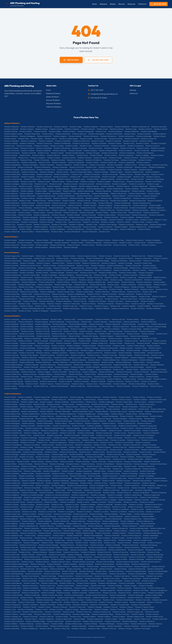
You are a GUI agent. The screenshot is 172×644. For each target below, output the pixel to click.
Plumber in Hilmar (86, 483)
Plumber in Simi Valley (141, 590)
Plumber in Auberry (57, 407)
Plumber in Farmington (51, 339)
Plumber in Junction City (94, 353)
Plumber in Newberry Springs (64, 533)
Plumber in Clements (98, 438)
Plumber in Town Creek (91, 222)
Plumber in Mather (148, 516)
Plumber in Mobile (69, 191)
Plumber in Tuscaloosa (42, 225)
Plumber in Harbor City (136, 478)
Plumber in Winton (42, 626)
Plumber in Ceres (120, 433)
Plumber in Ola (151, 367)
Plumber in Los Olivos (136, 512)
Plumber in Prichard (75, 205)
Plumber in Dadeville (44, 151)
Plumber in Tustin (148, 609)
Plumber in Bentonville (43, 324)
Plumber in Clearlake (61, 438)
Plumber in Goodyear (146, 273)
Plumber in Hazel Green (30, 172)
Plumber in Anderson (12, 402)
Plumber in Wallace (104, 617)
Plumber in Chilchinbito (119, 261)
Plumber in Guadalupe (49, 275)
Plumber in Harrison (58, 346)
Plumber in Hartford (99, 170)
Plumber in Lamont (83, 502)
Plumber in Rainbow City (122, 205)
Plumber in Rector (60, 374)
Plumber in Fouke (10, 341)
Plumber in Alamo (125, 397)
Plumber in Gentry (56, 341)
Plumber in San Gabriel (122, 576)
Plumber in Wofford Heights (60, 626)
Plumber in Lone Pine (103, 509)
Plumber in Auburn (69, 131)
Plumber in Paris (119, 370)
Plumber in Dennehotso (115, 266)
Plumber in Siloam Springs (13, 379)
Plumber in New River (128, 285)
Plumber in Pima (89, 289)
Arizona (122, 4)
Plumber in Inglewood (63, 488)
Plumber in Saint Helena (52, 574)
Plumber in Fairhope (85, 158)
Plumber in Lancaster (99, 502)
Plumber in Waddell (129, 306)
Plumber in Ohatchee (60, 198)
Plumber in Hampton (11, 346)
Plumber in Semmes (71, 213)
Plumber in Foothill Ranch (105, 464)
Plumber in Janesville (74, 490)
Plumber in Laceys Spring (155, 179)
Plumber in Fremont (27, 469)
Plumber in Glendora (131, 471)
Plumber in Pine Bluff (60, 372)
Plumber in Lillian (27, 184)
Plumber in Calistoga (12, 426)
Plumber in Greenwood (81, 343)
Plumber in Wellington (58, 229)
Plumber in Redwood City (140, 564)
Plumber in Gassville (41, 341)
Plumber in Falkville (100, 158)
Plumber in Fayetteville (68, 339)
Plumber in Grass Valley (148, 474)
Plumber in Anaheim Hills (158, 400)
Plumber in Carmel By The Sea (146, 428)
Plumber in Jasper (49, 179)
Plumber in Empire (96, 155)
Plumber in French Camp (44, 469)
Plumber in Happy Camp (118, 478)
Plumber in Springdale (67, 379)
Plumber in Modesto (148, 524)
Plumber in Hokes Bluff (12, 174)
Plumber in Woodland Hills (150, 626)
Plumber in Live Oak (119, 507)
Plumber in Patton (62, 550)
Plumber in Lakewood (35, 502)
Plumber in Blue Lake (63, 416)
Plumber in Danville (75, 151)
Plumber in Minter (55, 191)
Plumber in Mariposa (100, 516)
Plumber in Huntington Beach (77, 485)
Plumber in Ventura (152, 614)
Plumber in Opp (106, 198)
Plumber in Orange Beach (122, 198)
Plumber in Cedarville (78, 329)
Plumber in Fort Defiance (45, 270)
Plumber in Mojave (11, 526)
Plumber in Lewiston (42, 507)
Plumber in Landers (115, 502)
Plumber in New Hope (85, 196)
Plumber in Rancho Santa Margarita (16, 564)
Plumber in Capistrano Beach (54, 428)
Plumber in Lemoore (11, 507)
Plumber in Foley (26, 160)
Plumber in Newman (135, 533)
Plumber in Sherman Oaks (32, 590)
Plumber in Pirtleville (131, 289)
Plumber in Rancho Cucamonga (83, 562)
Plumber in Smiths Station (107, 215)
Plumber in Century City (104, 433)
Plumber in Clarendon (151, 329)
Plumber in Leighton (104, 182)
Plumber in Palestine (71, 370)
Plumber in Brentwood (12, 421)
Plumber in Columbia (118, 146)
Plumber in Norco (59, 536)
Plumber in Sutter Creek (26, 602)
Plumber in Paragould (104, 370)
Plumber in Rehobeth (56, 208)
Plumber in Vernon (56, 227)
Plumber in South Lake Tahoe (52, 595)
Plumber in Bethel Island (31, 414)
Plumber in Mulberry (157, 365)
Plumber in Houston (110, 243)
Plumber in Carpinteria (68, 431)
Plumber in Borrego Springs (59, 419)
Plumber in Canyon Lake (34, 428)
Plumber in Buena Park (131, 421)
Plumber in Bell (144, 409)
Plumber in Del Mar (52, 450)
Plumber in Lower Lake (12, 514)
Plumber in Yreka (94, 629)
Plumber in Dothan (57, 153)
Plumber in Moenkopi (45, 285)
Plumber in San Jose (30, 578)
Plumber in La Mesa (51, 502)
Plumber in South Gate (32, 595)
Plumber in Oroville (124, 543)
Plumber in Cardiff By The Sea (92, 428)
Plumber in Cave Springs (60, 329)
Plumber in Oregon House (64, 543)
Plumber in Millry (41, 191)
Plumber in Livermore (135, 507)
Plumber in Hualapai (61, 277)
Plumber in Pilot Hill (104, 552)
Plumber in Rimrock (118, 292)
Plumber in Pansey (39, 201)
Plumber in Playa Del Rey (155, 555)
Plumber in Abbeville (12, 127)
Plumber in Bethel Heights (78, 324)
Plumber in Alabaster (91, 127)
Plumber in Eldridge (78, 457)
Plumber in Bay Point (97, 409)
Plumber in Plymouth (85, 557)
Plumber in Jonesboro (60, 353)
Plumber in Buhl (24, 139)
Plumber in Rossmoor (116, 571)
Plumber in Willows (91, 624)
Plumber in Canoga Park (148, 426)
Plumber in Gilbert (42, 273)
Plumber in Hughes (87, 350)
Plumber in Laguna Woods (33, 497)
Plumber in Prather (121, 559)
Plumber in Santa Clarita (49, 583)
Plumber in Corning (86, 331)
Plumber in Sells (145, 297)
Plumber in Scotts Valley (13, 588)
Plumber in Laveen (102, 280)
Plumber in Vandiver (25, 227)
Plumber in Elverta (43, 459)
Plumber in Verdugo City (13, 617)
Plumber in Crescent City (132, 445)
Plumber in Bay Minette (149, 131)
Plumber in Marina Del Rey (82, 516)
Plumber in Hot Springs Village (54, 350)
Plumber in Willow (56, 247)
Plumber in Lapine (58, 182)
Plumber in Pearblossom (98, 550)
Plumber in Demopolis (12, 153)
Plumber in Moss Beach (13, 531)
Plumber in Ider (75, 177)
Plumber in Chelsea (11, 143)
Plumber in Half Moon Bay (83, 478)
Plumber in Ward (153, 384)
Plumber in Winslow (138, 308)
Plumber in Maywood (27, 519)
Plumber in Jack (139, 177)
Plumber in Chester (11, 435)
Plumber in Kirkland (27, 280)
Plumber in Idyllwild (148, 485)
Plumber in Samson (75, 210)
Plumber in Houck (27, 277)
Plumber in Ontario (110, 540)
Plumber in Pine (102, 289)
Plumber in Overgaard (43, 287)
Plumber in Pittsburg (75, 555)
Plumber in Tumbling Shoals (14, 384)
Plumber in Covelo (100, 445)
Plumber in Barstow (81, 409)
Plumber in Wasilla (41, 247)
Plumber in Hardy (26, 346)
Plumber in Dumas (148, 334)
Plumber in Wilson (108, 386)
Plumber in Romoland (35, 571)
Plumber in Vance (10, 227)
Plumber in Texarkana (81, 381)
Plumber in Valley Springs (62, 614)
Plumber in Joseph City (128, 277)
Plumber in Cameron (126, 258)
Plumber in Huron (116, 485)
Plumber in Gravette (11, 343)
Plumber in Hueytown (12, 177)
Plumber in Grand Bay (160, 165)
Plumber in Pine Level (60, 203)
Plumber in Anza (91, 402)
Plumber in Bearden (100, 322)
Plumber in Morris (153, 191)
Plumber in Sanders (28, 297)
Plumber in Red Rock (102, 292)
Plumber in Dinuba (51, 452)
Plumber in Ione (111, 488)
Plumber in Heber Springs (136, 346)
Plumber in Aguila (28, 256)
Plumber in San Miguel (64, 581)
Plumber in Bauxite (73, 322)
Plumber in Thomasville (29, 222)
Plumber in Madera (96, 514)
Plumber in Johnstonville (92, 490)
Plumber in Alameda (110, 397)
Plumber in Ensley (111, 155)
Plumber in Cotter (100, 331)
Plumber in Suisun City (12, 600)
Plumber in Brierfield (44, 136)
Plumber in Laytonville (105, 505)
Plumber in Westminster (55, 621)
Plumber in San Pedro (98, 581)
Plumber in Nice (30, 536)
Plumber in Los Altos (29, 512)
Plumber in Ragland (105, 205)
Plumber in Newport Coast (13, 536)
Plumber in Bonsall (11, 419)
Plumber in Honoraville (110, 174)
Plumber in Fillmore (41, 464)
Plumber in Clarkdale (27, 263)
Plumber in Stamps (83, 379)
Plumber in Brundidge (144, 136)
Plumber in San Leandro (93, 578)
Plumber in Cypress (104, 447)
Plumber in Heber (115, 275)
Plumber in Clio (10, 146)
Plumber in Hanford (101, 478)
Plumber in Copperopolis (58, 443)
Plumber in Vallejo (26, 614)
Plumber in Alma (27, 319)
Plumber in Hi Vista (101, 483)
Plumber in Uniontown (126, 225)
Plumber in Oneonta (77, 198)
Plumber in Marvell (11, 362)
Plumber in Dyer (162, 334)
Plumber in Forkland (58, 160)
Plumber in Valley (142, 225)
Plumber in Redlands (86, 564)
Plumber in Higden (43, 348)
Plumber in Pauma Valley (79, 550)
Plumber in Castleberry (29, 141)
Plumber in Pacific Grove (28, 545)
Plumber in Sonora (125, 593)
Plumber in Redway (123, 564)
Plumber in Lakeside (86, 280)
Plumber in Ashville (11, 131)
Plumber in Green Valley (31, 275)
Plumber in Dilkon (10, 268)
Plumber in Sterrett (61, 217)
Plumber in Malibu (126, 514)
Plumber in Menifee (45, 521)
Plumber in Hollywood (62, 174)
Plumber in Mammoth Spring (29, 360)
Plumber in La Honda (115, 497)
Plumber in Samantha (59, 210)
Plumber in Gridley (94, 476)
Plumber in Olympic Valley (93, 540)
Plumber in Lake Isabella (86, 500)
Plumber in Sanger (138, 576)
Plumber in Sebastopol (64, 588)
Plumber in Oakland (103, 538)
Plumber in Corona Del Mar (124, 443)
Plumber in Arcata (25, 404)
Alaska (113, 4)
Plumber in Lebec (121, 505)
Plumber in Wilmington (107, 624)
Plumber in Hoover (126, 174)
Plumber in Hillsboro (152, 172)
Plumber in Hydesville (132, 485)
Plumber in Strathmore (101, 598)
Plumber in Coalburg (41, 146)
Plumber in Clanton (115, 143)
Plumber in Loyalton (29, 514)
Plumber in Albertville (122, 127)
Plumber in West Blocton (76, 229)
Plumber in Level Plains (153, 182)
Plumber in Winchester (139, 624)
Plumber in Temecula (154, 602)
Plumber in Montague (63, 526)
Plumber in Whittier (11, 624)
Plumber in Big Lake (57, 240)
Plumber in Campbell (94, 426)
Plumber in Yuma (56, 311)
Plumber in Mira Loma (74, 524)
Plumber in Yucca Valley (142, 629)
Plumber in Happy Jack (84, 275)
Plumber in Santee (82, 586)
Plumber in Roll (27, 294)
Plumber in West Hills (160, 619)
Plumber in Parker (93, 287)
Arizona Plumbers (53, 100)
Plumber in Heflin (62, 172)
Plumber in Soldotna (149, 245)
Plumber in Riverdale (74, 569)
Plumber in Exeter (38, 462)
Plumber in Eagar (92, 268)
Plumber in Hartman (89, 346)
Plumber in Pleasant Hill (50, 557)
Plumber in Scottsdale (98, 297)
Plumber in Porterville (155, 557)
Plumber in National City (151, 531)
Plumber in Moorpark (68, 528)
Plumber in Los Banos (84, 512)
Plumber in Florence (11, 160)
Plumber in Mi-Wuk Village (130, 524)
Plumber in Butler (37, 139)
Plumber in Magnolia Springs (89, 186)
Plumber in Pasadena (12, 550)
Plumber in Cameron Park (61, 426)
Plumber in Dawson (126, 151)
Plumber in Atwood (42, 407)
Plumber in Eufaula (157, 155)
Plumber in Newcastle (103, 533)
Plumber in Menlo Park (61, 521)
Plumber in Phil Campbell (119, 201)
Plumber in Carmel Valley (13, 431)
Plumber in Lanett (44, 182)
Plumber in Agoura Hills (42, 397)
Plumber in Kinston (137, 179)
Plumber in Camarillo (28, 426)
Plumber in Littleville (103, 184)
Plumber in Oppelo (11, 370)
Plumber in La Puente (147, 502)
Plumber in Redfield (75, 374)
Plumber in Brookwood (108, 136)
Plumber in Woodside (12, 629)
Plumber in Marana (63, 282)
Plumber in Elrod (82, 155)
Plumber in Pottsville (141, 372)
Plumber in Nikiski (42, 245)
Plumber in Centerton (95, 329)
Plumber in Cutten (89, 447)
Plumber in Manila (47, 360)
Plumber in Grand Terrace (111, 474)
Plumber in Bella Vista (149, 322)
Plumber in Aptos (140, 402)
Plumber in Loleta (40, 509)
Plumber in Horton (157, 174)
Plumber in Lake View (28, 182)
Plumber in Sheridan (120, 377)
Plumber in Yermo (46, 629)
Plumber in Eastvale (133, 454)
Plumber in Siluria (10, 215)
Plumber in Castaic (115, 431)
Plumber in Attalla (55, 131)
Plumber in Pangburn (87, 370)
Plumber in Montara (80, 526)
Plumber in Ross (101, 571)
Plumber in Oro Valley (26, 287)
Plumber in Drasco (133, 334)
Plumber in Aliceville (11, 129)
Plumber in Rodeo (120, 569)
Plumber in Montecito (130, 526)
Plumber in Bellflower (12, 412)
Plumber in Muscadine (28, 196)
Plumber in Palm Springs (149, 545)
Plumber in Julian (127, 490)
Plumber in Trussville (24, 225)
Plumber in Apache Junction (87, 256)
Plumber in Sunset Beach (125, 600)
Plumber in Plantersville (122, 203)
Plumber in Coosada (11, 148)
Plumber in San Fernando (84, 576)
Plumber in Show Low (27, 299)
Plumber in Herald (108, 481)
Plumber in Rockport (105, 374)
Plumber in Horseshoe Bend (14, 350)
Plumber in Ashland (161, 129)
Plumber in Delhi (38, 450)
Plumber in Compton (11, 443)
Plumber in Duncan (77, 268)
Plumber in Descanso (132, 450)
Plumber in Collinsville (101, 146)
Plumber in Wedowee (41, 229)
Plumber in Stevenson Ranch (45, 598)
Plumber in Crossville (12, 151)
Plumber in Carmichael (31, 431)
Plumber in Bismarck (96, 324)
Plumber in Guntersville (125, 167)
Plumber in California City (127, 423)
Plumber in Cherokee (27, 143)
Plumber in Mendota (29, 521)
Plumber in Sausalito (146, 586)
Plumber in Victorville (30, 617)
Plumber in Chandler (80, 261)
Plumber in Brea (150, 419)
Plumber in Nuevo (41, 538)
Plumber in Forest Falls (124, 464)
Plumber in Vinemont (105, 227)
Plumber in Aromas (83, 404)
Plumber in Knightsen (12, 495)
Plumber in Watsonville (64, 619)
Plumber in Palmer (74, 245)
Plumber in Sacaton (59, 294)
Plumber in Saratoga (115, 586)
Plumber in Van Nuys (122, 614)
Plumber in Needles (11, 533)
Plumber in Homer (77, 243)
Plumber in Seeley (80, 588)
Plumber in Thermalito (80, 605)
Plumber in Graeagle (74, 474)
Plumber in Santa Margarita (108, 583)
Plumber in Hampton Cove (46, 170)
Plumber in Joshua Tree (111, 490)
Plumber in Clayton (143, 143)
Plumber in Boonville (26, 419)
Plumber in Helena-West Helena (81, 172)
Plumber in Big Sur (118, 414)
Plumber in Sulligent (127, 217)
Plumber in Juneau (126, 243)
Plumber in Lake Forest (31, 500)
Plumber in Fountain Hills (122, 270)
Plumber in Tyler (92, 225)
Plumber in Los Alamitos (154, 509)
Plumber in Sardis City (107, 210)
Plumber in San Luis (44, 297)
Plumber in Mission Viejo (110, 524)
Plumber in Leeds (72, 182)
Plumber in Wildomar (27, 624)
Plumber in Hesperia (160, 481)
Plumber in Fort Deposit (75, 160)
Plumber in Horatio (155, 348)
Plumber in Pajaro (82, 545)
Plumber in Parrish (54, 201)
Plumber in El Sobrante (12, 459)
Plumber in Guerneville (27, 478)
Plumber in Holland (126, 348)
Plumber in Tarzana (121, 602)
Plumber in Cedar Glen (68, 433)
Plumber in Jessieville (27, 353)
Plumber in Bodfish (127, 416)
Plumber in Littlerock (103, 507)
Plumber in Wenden (159, 306)
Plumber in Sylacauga (47, 220)
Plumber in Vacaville (152, 612)
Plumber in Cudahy (27, 447)
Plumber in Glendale (57, 273)
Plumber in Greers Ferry (99, 343)
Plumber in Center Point (81, 141)
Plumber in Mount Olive (119, 193)
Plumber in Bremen (160, 134)
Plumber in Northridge (151, 536)
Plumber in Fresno (61, 469)
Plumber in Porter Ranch (137, 557)
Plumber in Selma (39, 213)
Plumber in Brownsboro (126, 136)
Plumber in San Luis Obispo (131, 578)
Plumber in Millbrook (11, 191)
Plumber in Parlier (148, 547)
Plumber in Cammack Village (156, 327)
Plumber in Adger (76, 127)
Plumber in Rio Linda (11, 569)
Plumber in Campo (110, 426)
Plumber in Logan (153, 184)
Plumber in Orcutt (47, 543)
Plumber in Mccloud (79, 519)
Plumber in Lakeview (48, 355)
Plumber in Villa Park (47, 617)
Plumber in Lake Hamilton (29, 355)
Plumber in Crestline (149, 445)
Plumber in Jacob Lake (95, 277)
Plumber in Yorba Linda (62, 629)
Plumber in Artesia (118, 404)
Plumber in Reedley (32, 567)
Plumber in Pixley (90, 555)
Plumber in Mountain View (123, 365)
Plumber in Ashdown (103, 319)
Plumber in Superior (132, 301)
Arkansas (131, 4)
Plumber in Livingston (120, 184)
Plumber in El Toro (28, 459)
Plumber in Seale (10, 213)
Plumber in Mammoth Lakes (144, 514)
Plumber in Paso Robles (29, 550)
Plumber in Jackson (153, 177)
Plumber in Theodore (12, 222)
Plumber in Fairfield (69, 158)
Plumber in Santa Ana (149, 581)
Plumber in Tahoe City (71, 602)
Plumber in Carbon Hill (149, 139)
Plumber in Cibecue (11, 263)
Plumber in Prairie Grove (13, 374)
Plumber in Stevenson (77, 217)
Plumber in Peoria (45, 289)
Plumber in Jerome (111, 277)
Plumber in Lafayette (12, 182)
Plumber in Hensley (11, 348)
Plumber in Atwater (27, 407)
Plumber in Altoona (56, 129)
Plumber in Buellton (115, 421)
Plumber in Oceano (28, 540)
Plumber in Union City (84, 612)
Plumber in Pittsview (105, 203)
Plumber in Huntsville (44, 177)
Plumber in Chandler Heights (99, 261)
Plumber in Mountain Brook (62, 193)
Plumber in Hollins (29, 174)
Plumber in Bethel (42, 240)
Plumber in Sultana (28, 600)
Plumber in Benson (11, 258)
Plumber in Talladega (100, 220)
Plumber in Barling (41, 322)
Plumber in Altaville (75, 400)
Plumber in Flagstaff (11, 270)
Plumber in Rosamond (52, 571)
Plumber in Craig (118, 240)
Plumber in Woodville (90, 232)
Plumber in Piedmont (155, 201)
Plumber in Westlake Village (35, 621)
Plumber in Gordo (131, 165)
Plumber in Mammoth (29, 282)
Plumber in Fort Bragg (29, 466)
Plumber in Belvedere (63, 412)
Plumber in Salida (68, 574)
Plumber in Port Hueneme (13, 559)
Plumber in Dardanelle (147, 331)
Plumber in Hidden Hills (12, 483)
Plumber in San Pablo (81, 581)
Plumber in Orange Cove (13, 543)
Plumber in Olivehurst (74, 540)
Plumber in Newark (46, 367)
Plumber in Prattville (43, 205)
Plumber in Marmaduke (129, 360)
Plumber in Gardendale (126, 162)
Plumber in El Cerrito (43, 457)
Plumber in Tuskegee (77, 225)
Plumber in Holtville (149, 483)
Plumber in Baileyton (116, 131)
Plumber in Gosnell (131, 341)
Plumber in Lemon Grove (153, 505)
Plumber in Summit (31, 381)
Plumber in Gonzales (43, 474)
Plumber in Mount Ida (141, 365)
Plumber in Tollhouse (60, 607)
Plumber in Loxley (11, 186)
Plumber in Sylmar (43, 602)
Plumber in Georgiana (30, 165)
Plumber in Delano (24, 450)
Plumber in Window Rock (120, 308)
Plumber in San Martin (29, 581)
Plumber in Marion (27, 189)
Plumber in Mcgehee (92, 362)
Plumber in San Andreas (99, 574)
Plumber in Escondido (136, 459)
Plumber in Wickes (94, 386)
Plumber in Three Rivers (13, 607)
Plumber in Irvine (124, 488)
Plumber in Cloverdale (24, 146)
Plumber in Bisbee (26, 258)
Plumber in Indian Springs (91, 177)
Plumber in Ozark (25, 201)
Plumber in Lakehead (49, 500)
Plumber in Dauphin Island (108, 151)
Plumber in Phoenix (75, 289)
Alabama (103, 4)
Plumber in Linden (56, 184)
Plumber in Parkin (132, 370)
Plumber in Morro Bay (158, 528)
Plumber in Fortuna (78, 466)
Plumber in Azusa (146, 407)
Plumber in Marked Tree (111, 360)
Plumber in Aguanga (77, 397)
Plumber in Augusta (148, 319)
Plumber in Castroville (150, 431)
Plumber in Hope (141, 348)
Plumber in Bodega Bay (110, 416)
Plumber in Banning (66, 409)
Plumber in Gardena (149, 469)
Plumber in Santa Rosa (30, 586)
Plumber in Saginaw (29, 210)
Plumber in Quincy (27, 562)
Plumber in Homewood (92, 174)
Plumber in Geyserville (84, 471)
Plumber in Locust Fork (137, 184)
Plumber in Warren (11, 386)
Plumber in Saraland (91, 210)
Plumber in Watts (79, 619)
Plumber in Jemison (64, 179)
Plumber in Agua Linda (12, 256)
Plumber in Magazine (138, 358)
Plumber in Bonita (156, 416)
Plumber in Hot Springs (34, 350)
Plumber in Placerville (121, 555)
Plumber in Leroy (119, 182)
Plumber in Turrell (32, 384)
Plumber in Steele (46, 217)
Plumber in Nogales (145, 285)
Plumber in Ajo (41, 256)
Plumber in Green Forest (46, 343)
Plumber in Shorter (135, 213)
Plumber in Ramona (42, 562)
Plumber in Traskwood (116, 381)
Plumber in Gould (146, 341)
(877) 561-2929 (159, 4)
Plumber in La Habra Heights (96, 497)
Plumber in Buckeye (78, 258)
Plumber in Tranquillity (26, 609)
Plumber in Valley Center (43, 614)
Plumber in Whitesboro (128, 229)
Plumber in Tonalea (122, 304)
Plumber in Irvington (124, 177)
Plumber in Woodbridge (97, 626)
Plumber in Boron (41, 419)
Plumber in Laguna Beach (133, 495)
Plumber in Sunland (77, 600)
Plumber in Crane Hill (128, 148)
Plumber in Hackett (143, 343)
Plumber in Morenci (81, 285)
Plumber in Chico (26, 435)
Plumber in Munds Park (98, 285)
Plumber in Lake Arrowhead (149, 497)
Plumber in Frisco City (12, 162)
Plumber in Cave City (42, 329)
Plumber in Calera (86, 139)
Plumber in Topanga (95, 607)
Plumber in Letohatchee (135, 182)
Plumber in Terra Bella (48, 605)
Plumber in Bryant (160, 136)
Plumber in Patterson (47, 550)
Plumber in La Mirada (67, 502)
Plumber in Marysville (132, 516)
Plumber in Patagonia (122, 287)
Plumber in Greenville (60, 167)
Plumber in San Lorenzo (112, 578)
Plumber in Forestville (12, 466)
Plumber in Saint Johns (144, 294)
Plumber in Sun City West (97, 301)
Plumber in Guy (130, 343)
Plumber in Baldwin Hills (30, 409)
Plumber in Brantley (144, 134)
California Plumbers (54, 107)
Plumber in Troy (10, 225)
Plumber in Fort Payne (111, 160)
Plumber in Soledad (48, 593)
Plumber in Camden (116, 139)
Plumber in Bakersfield (12, 409)
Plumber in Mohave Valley (63, 285)
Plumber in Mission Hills (92, 524)
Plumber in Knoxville (155, 353)
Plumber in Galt (118, 469)
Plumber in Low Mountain (153, 280)
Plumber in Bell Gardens (30, 412)
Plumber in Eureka (23, 462)
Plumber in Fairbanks (25, 243)
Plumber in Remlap (72, 208)
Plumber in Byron (61, 423)
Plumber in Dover (119, 334)
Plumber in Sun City (80, 301)
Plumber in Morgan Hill (120, 528)
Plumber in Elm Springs (90, 336)
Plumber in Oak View (150, 538)
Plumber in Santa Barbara (13, 583)
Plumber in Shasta (140, 588)
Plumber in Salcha (88, 245)
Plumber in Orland (96, 543)
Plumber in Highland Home (134, 172)
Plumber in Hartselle (115, 170)
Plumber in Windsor (155, 624)
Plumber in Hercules (124, 481)
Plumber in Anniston (88, 129)
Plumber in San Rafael (115, 581)
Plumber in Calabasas (92, 423)
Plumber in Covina (115, 445)
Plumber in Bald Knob (26, 322)
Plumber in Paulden (138, 287)
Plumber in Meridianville (115, 189)
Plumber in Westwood (112, 621)
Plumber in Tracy (10, 609)
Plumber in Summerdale (13, 220)
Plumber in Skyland (58, 215)
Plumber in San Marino (12, 581)
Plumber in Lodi (27, 509)
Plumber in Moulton (26, 193)
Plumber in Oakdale (56, 538)
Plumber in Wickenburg (71, 308)
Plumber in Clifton (59, 263)
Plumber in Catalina (30, 261)
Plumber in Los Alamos (12, 512)
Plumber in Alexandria (159, 127)
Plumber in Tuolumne (118, 609)
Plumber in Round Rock (42, 294)
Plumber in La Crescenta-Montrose (57, 495)
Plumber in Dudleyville (61, 268)
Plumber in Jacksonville (32, 179)
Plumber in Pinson (76, 203)
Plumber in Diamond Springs (33, 452)
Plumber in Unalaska (11, 247)
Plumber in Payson (153, 287)
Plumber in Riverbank (57, 569)
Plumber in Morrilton (65, 365)
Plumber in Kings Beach (141, 493)
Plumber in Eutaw (10, 158)
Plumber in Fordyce (99, 339)
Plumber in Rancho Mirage (105, 562)
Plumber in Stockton (111, 217)
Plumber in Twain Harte (12, 612)
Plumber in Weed (111, 619)
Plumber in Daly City (120, 447)
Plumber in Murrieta (105, 531)
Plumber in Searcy (86, 377)
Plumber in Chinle (135, 261)
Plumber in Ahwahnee (93, 397)
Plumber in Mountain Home (102, 365)
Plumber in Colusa (133, 440)
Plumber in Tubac (55, 306)
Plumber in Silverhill (25, 215)
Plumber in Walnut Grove (138, 227)
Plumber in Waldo (105, 384)
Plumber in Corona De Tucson (31, 266)
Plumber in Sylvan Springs (81, 220)
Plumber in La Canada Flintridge (32, 495)
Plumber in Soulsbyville (156, 593)
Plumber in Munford (11, 196)
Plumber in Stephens (114, 379)
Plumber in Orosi (110, 543)
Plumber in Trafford (124, 222)
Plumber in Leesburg (88, 182)
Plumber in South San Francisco (97, 595)
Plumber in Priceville (59, 205)
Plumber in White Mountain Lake (33, 308)
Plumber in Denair (116, 450)
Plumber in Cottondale (44, 148)
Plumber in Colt (57, 331)
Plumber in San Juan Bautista (49, 578)
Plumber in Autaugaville (86, 131)
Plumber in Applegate (106, 402)
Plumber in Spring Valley (13, 301)
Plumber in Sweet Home (48, 381)
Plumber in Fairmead (83, 462)
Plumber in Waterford (46, 619)
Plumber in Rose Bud (12, 377)
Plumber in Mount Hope (81, 193)
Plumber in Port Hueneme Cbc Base (37, 559)
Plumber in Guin (91, 167)
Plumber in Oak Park (134, 538)
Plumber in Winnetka (11, 626)
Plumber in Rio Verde (150, 292)
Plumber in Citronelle (99, 143)
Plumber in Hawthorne (12, 481)
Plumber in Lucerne (45, 514)
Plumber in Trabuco (126, 607)
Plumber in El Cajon (11, 457)
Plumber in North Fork (74, 536)
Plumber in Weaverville (95, 619)
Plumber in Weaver (11, 229)
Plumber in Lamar (63, 355)
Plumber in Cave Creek (46, 261)
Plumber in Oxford (11, 201)
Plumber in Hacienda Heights (62, 478)
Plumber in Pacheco (155, 543)
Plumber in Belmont (47, 412)
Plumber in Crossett (115, 331)
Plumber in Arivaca (105, 256)
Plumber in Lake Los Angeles (106, 500)
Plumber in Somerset (79, 593)
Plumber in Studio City (135, 598)
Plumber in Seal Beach (31, 588)
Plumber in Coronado (143, 443)
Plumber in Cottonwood (62, 148)
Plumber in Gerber (68, 471)
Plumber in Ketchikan (155, 243)
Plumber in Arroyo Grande (100, 404)
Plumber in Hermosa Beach (142, 481)
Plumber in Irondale (109, 177)
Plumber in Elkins (74, 336)
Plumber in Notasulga (12, 198)
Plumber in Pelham (69, 201)
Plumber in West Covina (142, 619)
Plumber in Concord (152, 146)
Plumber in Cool (42, 443)
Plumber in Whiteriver (54, 308)
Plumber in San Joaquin (12, 578)
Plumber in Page (58, 287)
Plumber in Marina (64, 516)
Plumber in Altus (56, 319)
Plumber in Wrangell (71, 247)
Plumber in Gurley (141, 167)
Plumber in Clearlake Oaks (79, 438)
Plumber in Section (25, 213)
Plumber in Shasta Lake (156, 588)
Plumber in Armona (54, 404)
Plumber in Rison (90, 374)
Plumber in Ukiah (69, 612)
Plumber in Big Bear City (68, 414)
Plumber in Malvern (123, 186)
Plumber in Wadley (121, 227)
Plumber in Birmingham (97, 134)
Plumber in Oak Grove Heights (133, 367)
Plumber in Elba (25, 155)
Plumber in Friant (75, 469)
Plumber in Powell (28, 205)
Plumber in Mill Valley (27, 524)
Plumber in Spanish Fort (13, 217)
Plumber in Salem (44, 210)
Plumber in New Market (102, 196)
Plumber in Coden (72, 146)
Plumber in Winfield (43, 232)
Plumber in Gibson (71, 341)
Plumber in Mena (139, 362)
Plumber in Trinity (152, 222)
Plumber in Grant (10, 167)
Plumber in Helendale (78, 481)
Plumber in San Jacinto (154, 576)
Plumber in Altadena (42, 400)
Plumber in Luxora (89, 358)
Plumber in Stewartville (94, 217)
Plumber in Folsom (73, 464)
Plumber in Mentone (78, 521)
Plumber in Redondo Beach (105, 564)
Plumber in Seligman (130, 297)
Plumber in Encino (105, 459)
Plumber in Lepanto (126, 355)
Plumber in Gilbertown (64, 165)
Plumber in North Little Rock (111, 367)
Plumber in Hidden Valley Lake (33, 483)
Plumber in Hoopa (28, 485)
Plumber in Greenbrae (26, 476)
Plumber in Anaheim (140, 400)
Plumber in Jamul (59, 490)
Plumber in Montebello (112, 526)
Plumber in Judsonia (77, 353)
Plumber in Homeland (12, 485)
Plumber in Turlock (133, 609)
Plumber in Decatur (158, 151)
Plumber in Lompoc (87, 509)
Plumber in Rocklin (106, 569)
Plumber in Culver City (43, 447)
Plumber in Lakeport (126, 500)
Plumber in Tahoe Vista (89, 602)
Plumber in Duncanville (110, 153)
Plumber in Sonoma (110, 593)
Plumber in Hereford (130, 275)
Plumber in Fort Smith (149, 339)
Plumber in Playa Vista (12, 557)
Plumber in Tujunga (72, 609)
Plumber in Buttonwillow (45, 423)
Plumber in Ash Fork (139, 256)
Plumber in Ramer (10, 208)
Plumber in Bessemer (63, 134)
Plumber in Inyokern (96, 488)
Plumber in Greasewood (13, 275)
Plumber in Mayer (113, 282)
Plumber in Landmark (78, 355)
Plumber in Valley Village (81, 614)
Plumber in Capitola (73, 428)
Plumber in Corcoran (76, 443)
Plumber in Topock (26, 306)
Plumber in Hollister (116, 483)
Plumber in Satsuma (124, 210)
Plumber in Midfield (132, 189)
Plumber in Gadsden (59, 162)
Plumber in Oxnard (139, 543)
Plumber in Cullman (28, 151)
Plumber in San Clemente (30, 576)
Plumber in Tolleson (89, 304)
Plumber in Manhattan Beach (14, 516)
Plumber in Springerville (148, 299)
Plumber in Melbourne (123, 362)
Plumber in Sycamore (30, 220)
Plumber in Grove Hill (77, 167)
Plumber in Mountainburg (82, 365)
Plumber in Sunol (109, 600)
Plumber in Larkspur (27, 505)
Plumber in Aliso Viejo (12, 400)
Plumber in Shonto (11, 299)
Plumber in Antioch (77, 402)
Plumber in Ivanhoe (11, 490)
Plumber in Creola (143, 148)
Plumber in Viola (92, 384)
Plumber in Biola (131, 414)
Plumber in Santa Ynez (47, 586)
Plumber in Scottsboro (158, 210)
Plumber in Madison (54, 186)
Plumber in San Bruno (156, 574)
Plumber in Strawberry (64, 301)
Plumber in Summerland (45, 600)
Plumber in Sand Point (104, 245)
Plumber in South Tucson (129, 299)
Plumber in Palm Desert (130, 545)
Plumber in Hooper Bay (94, 243)
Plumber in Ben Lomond (118, 412)
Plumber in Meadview (144, 282)
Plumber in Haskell (104, 346)
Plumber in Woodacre (79, 626)
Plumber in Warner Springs (13, 619)
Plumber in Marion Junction (44, 189)
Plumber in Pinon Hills (12, 555)
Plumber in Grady (145, 165)
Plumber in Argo (131, 129)
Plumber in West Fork (41, 386)
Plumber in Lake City (11, 355)
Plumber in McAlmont (60, 362)
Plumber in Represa (48, 567)
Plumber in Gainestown (76, 162)
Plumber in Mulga (154, 193)
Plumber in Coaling (57, 146)
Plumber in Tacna (10, 304)
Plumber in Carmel (127, 428)
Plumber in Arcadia (11, 404)
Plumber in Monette (32, 365)
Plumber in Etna (10, 462)
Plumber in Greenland (64, 343)
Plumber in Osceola (26, 370)
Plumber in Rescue (63, 567)
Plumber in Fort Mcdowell (84, 270)
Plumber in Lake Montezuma (67, 280)
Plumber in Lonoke (60, 358)
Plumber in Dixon (85, 452)
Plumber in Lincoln (41, 184)
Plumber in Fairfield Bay (33, 339)
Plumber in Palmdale (113, 545)
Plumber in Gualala (11, 478)
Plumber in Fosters (145, 160)
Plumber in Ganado (11, 273)
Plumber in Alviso (104, 400)
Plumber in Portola (58, 559)
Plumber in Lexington (12, 184)
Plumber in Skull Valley (61, 299)
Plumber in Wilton (28, 232)
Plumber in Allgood (27, 129)
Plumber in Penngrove (136, 550)
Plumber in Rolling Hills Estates (15, 571)
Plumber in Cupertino (60, 447)
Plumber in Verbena (41, 227)
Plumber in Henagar (101, 172)
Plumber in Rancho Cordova (61, 562)
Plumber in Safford (94, 294)
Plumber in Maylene (62, 189)
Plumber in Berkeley (136, 412)
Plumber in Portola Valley (74, 559)
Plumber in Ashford (145, 129)
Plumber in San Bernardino (137, 574)
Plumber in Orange (125, 540)
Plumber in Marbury (156, 186)
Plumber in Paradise (115, 547)
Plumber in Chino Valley (151, 261)
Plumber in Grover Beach (128, 476)
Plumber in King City (124, 493)
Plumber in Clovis (130, 438)
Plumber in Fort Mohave (103, 270)
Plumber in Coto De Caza (64, 445)
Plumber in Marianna (79, 360)
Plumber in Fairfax (52, 462)
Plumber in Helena (153, 346)
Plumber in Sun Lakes (116, 301)
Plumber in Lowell (75, 358)
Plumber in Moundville (43, 193)
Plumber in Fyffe (44, 162)
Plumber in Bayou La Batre (13, 134)
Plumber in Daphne (90, 151)
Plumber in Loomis (137, 509)
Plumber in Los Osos (153, 512)
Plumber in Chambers (64, 261)
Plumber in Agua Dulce (60, 397)
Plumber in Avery (114, 407)
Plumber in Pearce (31, 289)
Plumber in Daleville (60, 151)
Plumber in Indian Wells (32, 488)
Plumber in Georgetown (13, 165)
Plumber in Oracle (11, 287)
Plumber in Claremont (12, 438)
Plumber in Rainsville (140, 205)
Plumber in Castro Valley (132, 431)
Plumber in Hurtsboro (61, 177)
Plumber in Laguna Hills (152, 495)
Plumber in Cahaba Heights (69, 139)
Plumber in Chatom (146, 141)
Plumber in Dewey (149, 266)
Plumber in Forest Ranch (158, 464)
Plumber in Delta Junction (135, 240)
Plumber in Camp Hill (132, 139)
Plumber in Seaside (47, 588)
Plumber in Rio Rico (134, 292)
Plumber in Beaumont (129, 409)
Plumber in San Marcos (151, 578)
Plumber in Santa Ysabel (66, 586)
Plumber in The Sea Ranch (99, 605)
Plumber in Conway (71, 331)
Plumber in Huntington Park (99, 485)
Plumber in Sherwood (137, 377)
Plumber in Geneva (143, 162)
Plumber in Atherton (11, 407)
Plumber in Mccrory (76, 362)
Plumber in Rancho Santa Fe (151, 562)
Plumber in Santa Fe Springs (87, 583)
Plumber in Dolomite (29, 153)
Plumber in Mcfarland (96, 519)
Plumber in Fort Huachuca (64, 270)
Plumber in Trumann (132, 381)
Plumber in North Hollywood (131, 536)
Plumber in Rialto (93, 567)
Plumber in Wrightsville (140, 386)
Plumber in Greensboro (42, 167)
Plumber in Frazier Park (146, 466)
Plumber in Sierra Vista (44, 299)
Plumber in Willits (57, 624)
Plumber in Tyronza (47, 384)
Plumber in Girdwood (62, 243)
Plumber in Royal (27, 377)
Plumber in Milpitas (58, 524)
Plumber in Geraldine (47, 165)
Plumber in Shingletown (72, 590)
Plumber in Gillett (85, 341)
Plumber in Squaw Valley (154, 595)
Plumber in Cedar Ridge (86, 433)
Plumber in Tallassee (116, 220)
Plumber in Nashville (31, 367)
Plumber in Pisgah (90, 203)
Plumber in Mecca (150, 519)
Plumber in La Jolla (131, 497)
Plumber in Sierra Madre (90, 590)
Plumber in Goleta (27, 474)
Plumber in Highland (76, 348)
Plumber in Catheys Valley (33, 433)
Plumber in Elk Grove (111, 457)
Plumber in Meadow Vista (133, 519)
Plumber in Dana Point (136, 447)
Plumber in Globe (72, 273)
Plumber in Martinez (116, 516)
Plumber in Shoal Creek (119, 213)
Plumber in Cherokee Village (131, 329)
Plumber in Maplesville (140, 186)
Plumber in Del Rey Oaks (85, 450)
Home (94, 4)
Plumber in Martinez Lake (97, 282)
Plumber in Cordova (27, 148)
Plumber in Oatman (160, 285)
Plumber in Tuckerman (149, 381)
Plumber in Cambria (44, 426)
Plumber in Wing (57, 232)
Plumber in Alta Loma (59, 400)
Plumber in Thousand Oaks (120, 605)
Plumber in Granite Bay (130, 474)
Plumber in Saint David (126, 294)
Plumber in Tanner (132, 220)
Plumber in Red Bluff (54, 564)
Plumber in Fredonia (139, 270)
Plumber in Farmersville (152, 462)
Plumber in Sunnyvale (93, 600)
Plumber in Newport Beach (153, 533)
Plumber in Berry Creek (12, 414)
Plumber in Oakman (28, 198)
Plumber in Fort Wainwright (43, 243)
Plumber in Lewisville (142, 355)
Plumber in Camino (79, 426)
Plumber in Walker (89, 617)
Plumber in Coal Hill (43, 331)
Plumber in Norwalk (11, 538)
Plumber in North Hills (112, 536)
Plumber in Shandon (125, 588)
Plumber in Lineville (71, 184)
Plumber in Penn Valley (153, 550)
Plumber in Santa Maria (127, 583)
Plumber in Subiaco (160, 379)
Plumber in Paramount (132, 547)
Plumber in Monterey (146, 526)
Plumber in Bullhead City (95, 258)
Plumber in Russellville (12, 210)
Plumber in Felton (10, 464)
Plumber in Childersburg (62, 143)
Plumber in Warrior (155, 227)
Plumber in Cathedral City (13, 433)
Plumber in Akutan (11, 240)
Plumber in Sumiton (143, 217)
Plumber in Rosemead (70, 571)
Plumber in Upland (119, 612)
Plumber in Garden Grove (13, 471)
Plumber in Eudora (122, 336)
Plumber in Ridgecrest (142, 567)
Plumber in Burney (28, 423)
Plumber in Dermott (43, 334)
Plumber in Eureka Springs (139, 336)
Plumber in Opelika (92, 198)
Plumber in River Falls (88, 208)
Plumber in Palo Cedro (28, 547)
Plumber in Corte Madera (13, 445)
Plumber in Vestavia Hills (73, 227)
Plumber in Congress (109, 263)
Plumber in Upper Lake (135, 612)
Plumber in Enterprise (126, 155)
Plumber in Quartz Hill (12, 562)
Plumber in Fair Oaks (99, 462)
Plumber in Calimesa (144, 423)
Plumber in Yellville (11, 389)
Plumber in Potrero (92, 559)
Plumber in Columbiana (136, 146)
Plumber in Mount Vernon (137, 193)
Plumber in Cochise (73, 263)
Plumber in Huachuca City (44, 277)
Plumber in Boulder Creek (79, 419)
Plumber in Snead (124, 215)
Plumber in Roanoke (121, 208)
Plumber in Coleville (59, 440)
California (142, 4)
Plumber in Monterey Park (13, 528)
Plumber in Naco (113, 285)
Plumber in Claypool (43, 263)
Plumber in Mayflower (43, 362)
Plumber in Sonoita (111, 299)
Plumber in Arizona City (122, 256)
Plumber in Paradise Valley (75, 287)
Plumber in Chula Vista (104, 435)
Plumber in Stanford (11, 598)
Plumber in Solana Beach (31, 593)
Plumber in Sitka (134, 245)
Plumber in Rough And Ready (136, 571)
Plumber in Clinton (28, 331)
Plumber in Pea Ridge (12, 372)
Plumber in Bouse (63, 258)
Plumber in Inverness (80, 488)
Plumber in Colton (102, 440)
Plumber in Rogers (137, 374)
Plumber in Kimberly (108, 179)
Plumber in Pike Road (12, 203)
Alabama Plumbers (53, 93)
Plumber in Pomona (120, 557)
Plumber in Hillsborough (70, 483)
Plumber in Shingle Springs (52, 590)
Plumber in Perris (25, 552)
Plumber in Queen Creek (66, 292)
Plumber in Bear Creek (32, 134)
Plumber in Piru (42, 555)
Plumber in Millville (43, 524)
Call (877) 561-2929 (98, 60)
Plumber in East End (43, 336)
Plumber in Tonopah (138, 304)
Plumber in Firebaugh (57, 464)
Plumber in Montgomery (122, 191)
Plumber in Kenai (140, 243)
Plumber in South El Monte (13, 595)
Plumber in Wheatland (130, 621)
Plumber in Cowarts (96, 148)
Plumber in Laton (57, 505)
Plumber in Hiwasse (91, 348)
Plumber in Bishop (145, 414)
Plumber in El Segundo (144, 457)
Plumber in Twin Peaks (53, 612)
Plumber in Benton (27, 324)
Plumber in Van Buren (63, 384)
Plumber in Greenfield (43, 476)
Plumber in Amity (70, 319)
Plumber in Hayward (44, 481)
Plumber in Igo (162, 485)
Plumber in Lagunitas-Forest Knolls (56, 497)
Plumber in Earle (10, 336)
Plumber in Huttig (118, 350)
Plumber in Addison (61, 127)
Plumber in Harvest (130, 170)
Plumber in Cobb (44, 440)
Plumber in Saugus (130, 586)
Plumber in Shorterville (151, 213)
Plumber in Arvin (131, 404)
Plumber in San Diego (49, 576)
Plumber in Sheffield (87, 213)
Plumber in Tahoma (106, 602)
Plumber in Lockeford (12, 509)
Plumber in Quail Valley (154, 559)
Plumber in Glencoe (80, 165)
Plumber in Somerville (139, 215)
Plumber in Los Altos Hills (47, 512)
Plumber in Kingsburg (159, 493)
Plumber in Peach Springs (13, 289)
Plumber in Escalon (119, 459)
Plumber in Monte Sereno (50, 528)
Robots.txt (134, 93)
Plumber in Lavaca (94, 355)
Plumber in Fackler (54, 158)
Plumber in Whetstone (12, 308)
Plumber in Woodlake (114, 626)
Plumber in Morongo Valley (139, 528)
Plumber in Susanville (160, 600)
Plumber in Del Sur (102, 450)
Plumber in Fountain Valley (113, 466)
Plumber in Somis (95, 593)
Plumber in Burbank (148, 421)
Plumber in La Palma (130, 502)
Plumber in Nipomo (44, 536)
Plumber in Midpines (128, 521)
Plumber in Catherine (46, 141)
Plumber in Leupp (116, 280)
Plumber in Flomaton (147, 158)
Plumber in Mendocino (12, 521)
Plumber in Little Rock (29, 358)
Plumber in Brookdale (45, 421)
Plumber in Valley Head (158, 225)
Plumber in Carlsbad (112, 428)
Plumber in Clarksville (12, 331)
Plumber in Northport (150, 196)
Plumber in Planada (137, 555)
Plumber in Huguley (28, 177)
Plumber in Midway (153, 362)
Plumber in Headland (47, 172)
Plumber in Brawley (136, 419)
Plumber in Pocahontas (124, 372)
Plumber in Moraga (84, 528)
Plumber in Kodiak (28, 245)
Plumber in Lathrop (43, 505)
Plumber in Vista (75, 617)
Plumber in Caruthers (100, 431)
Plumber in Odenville (44, 198)
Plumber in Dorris (99, 452)
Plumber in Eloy (135, 268)
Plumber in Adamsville (44, 127)
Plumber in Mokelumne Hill (29, 526)
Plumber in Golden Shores (108, 273)
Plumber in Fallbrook (115, 462)
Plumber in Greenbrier (28, 343)
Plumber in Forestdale (42, 160)
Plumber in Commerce (149, 440)
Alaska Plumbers (53, 97)
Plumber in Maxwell (11, 519)
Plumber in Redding (70, 564)
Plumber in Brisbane (29, 421)
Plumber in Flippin (85, 339)
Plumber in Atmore (40, 131)
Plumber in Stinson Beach (66, 598)
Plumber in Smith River (12, 593)
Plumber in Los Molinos (119, 512)
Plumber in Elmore (68, 155)
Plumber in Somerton (96, 299)
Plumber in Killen (93, 179)
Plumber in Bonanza (129, 324)
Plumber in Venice (138, 614)
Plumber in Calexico (109, 423)
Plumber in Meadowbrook (95, 189)
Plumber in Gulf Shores (107, 167)
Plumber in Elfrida (106, 268)
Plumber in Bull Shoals (89, 327)
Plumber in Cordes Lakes (143, 263)
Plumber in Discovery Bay (68, 452)
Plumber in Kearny (160, 277)
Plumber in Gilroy (100, 471)
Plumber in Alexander (12, 319)
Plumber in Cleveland (159, 143)
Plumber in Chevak (73, 240)
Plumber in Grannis (160, 341)
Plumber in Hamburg (159, 343)
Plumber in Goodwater (115, 165)
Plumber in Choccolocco (81, 143)
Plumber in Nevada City (28, 533)
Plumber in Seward (120, 245)
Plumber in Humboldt (78, 277)
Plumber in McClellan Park (61, 519)
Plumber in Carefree (160, 258)
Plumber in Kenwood (63, 493)
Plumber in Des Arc (58, 334)
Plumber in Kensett (125, 353)
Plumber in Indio (48, 488)
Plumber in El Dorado (59, 336)
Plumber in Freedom (11, 469)
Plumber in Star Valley (47, 301)
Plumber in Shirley (152, 377)
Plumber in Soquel (139, 593)
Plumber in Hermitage (27, 348)
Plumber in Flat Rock (131, 158)
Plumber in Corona (107, 443)
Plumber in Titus (61, 222)
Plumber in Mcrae (108, 362)
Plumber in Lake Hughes (67, 500)
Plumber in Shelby (102, 213)
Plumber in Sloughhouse (159, 590)
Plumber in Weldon (126, 619)
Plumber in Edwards (149, 454)
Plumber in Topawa (11, 306)
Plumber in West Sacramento (93, 621)
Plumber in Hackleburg (157, 167)
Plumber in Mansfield (63, 360)
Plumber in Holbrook (11, 277)
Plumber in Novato (26, 538)
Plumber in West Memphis (59, 386)
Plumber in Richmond (125, 567)
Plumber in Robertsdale (138, 208)
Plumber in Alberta (106, 127)
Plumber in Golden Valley (128, 273)
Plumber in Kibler (140, 353)
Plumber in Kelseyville (12, 493)
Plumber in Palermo (97, 545)
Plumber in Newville (134, 196)
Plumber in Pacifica (11, 545)
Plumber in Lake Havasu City (45, 280)
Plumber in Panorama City (97, 547)
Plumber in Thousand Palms (141, 605)
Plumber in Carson (84, 431)
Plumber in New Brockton (66, 196)
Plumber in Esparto (152, 459)
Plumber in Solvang (63, 593)
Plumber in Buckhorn (99, 421)
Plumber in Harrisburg (42, 346)
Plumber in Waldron (120, 384)
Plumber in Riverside (105, 208)
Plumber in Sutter (10, 602)
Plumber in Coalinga (11, 440)
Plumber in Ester (10, 243)
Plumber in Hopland (43, 485)
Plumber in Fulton (105, 469)
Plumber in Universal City (102, 612)
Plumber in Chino (39, 435)
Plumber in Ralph (155, 205)
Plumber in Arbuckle (155, 402)
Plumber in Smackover (32, 379)
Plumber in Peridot (59, 289)
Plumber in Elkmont (53, 155)
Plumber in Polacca (147, 289)
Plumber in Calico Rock (121, 327)
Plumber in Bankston (132, 131)
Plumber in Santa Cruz (67, 583)
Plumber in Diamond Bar (13, 452)
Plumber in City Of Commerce (144, 435)
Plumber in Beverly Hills (49, 414)
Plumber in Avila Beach (130, 407)
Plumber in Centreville (113, 141)
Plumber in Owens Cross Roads (144, 198)
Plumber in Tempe (39, 304)
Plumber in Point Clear (12, 205)
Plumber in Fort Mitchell (93, 160)
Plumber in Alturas (89, 400)
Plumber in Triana (138, 222)
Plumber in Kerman (79, 493)
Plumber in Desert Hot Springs (152, 450)
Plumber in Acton (10, 397)
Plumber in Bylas (111, 258)
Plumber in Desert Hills (133, 266)
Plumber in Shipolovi (159, 297)
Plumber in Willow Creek (74, 624)
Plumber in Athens (26, 131)
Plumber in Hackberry (67, 275)
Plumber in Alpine (42, 129)
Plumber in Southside (156, 215)
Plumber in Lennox (27, 507)
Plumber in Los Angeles (66, 512)
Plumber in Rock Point (12, 294)
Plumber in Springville (30, 217)
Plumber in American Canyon (122, 400)
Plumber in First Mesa (150, 268)
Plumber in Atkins (133, 319)
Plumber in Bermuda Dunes (154, 412)
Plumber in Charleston (112, 329)
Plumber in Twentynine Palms (33, 612)
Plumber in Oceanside (45, 540)
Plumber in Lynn (40, 186)
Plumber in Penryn (11, 552)
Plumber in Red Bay (25, 208)
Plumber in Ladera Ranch (80, 495)
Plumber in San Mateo (46, 581)
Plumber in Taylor (161, 220)
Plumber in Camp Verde (143, 258)
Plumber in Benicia (102, 412)
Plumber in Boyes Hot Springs (101, 419)
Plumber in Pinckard (28, 203)
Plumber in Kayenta (145, 277)
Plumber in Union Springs (108, 225)
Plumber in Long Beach (121, 509)
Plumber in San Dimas (66, 576)
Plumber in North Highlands (93, 536)
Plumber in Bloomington (30, 416)
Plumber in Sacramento (33, 574)
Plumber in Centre (98, 141)
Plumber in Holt (77, 174)
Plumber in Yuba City (109, 629)
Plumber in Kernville (94, 493)
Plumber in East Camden (26, 336)
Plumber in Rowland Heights (158, 571)
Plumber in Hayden (146, 170)
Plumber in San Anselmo (118, 574)
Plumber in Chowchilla (72, 435)
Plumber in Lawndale (88, 505)
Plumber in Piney (75, 372)
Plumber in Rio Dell (158, 567)
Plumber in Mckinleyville (113, 519)
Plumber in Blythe (78, 416)
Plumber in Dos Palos (114, 452)
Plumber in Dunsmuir (28, 454)
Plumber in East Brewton (145, 153)
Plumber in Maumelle (26, 362)
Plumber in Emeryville (59, 459)
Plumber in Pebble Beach (117, 550)
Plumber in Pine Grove (120, 552)
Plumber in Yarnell (11, 311)
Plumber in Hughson (58, 485)
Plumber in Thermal (64, 605)
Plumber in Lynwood (80, 514)
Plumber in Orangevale (31, 543)
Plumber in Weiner (25, 386)
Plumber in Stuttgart (145, 379)
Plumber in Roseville (86, 571)
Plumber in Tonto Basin (155, 304)
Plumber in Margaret (11, 189)
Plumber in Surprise (148, 301)
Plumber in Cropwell (158, 148)
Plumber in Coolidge (125, 263)
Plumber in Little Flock (12, 358)
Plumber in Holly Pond (44, 174)
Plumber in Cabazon (76, 423)
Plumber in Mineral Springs (14, 365)
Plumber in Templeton (30, 605)
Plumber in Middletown (110, 521)
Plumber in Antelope (62, 402)
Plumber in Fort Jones (62, 466)
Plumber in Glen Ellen (147, 471)
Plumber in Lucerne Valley (62, 514)
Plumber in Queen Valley (85, 292)
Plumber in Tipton (44, 607)
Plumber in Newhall (119, 533)
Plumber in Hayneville (12, 172)
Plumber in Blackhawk (12, 416)
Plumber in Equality (142, 155)
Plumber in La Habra (78, 497)
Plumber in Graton (11, 476)
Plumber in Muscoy (121, 531)
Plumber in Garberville (133, 469)
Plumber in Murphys (90, 531)
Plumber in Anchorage (26, 240)
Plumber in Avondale (155, 256)
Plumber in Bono (144, 324)
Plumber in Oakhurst (87, 538)
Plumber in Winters (27, 626)
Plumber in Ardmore (117, 129)
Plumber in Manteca (33, 516)
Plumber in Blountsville (114, 134)
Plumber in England (107, 336)
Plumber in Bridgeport (27, 136)
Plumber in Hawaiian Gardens (156, 478)
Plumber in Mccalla (78, 189)
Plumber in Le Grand (136, 505)
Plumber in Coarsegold (28, 440)
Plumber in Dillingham (153, 240)
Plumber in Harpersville (82, 170)
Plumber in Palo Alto (11, 547)
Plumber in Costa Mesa (32, 445)
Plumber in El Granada (95, 457)
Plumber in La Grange (115, 495)
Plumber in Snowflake (79, 299)
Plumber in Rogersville (156, 208)
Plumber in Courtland (80, 148)
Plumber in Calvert (101, 139)
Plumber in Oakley (118, 538)
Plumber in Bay (86, 322)
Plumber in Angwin (46, 402)
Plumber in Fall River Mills (133, 462)
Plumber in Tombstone (106, 304)
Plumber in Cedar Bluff (63, 141)
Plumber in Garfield (25, 341)
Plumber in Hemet (94, 481)
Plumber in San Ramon (132, 581)
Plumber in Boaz (130, 134)
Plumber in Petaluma (40, 552)
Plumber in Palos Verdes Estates (49, 547)
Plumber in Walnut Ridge (137, 384)
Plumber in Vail (115, 306)
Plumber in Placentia (105, 555)
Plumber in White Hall (78, 386)
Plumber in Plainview (90, 372)
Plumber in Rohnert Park (137, 569)
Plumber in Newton (119, 196)
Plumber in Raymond (38, 564)
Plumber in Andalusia (72, 129)
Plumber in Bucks (10, 139)
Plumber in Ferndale (25, 464)
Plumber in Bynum (51, 139)
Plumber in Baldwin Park (49, 409)
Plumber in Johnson (43, 353)
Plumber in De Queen (27, 334)
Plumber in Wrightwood (29, 629)
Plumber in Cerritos (135, 433)
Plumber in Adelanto (25, 397)
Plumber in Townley (108, 222)
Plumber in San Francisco (103, 576)
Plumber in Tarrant (147, 220)
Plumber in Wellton (144, 306)
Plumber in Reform (41, 208)
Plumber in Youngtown (41, 311)
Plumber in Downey (130, 452)
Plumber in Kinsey (123, 179)
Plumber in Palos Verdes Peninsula (74, 547)
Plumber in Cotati (48, 445)
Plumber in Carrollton (12, 141)
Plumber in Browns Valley (63, 421)
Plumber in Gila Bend (27, 273)
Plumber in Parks (107, 287)
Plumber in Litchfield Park (133, 280)
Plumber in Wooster (123, 386)
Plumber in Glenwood (100, 341)
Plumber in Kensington (30, 493)
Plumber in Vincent (90, 227)
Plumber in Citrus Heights (123, 435)
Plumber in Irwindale (138, 488)
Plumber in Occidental (12, 540)
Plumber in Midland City (149, 189)
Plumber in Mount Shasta (72, 531)
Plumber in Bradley (27, 327)
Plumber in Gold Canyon (89, 273)
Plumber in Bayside (113, 409)
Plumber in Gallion (92, 162)
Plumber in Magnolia (70, 186)
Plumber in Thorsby (46, 222)
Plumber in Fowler (130, 466)
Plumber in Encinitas (90, 459)
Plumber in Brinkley (42, 327)
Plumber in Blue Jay (47, 416)
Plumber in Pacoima (67, 545)
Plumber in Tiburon (30, 607)
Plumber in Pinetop (116, 289)
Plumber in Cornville (11, 266)
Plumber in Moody (138, 191)
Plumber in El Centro (27, 457)
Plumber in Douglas (93, 153)
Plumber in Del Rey (68, 450)
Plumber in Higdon (116, 172)
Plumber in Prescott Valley (29, 292)
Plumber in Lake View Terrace (15, 502)
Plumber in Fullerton (90, 469)
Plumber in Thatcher (54, 304)
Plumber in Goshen (116, 341)
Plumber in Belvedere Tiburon (83, 412)
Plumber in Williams (103, 308)
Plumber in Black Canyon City (44, 258)
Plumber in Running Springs (14, 574)
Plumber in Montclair (95, 526)
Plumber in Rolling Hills (155, 569)
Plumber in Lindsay (87, 507)
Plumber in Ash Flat (118, 319)
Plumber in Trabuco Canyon (145, 607)
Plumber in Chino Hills (55, 435)
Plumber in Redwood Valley (14, 567)
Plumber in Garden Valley (32, 471)
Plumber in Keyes (109, 493)
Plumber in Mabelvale (105, 358)
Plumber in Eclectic (11, 155)
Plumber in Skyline (73, 215)
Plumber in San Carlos (12, 297)
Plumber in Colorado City (91, 263)
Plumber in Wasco (31, 619)
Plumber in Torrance (111, 607)
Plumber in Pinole (153, 552)
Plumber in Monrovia (47, 526)
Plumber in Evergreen (38, 158)
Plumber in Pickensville (138, 201)
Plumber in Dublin (159, 452)
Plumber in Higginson (59, 348)
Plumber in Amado (54, 256)
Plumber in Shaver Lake (13, 590)
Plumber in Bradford (11, 327)
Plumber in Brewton (11, 136)
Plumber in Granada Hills (92, 474)
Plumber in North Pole (58, 245)
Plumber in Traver (41, 609)
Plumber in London (45, 358)
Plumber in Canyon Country (14, 428)
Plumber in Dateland (98, 266)
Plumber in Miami (10, 285)
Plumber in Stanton (27, 598)
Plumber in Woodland (131, 626)
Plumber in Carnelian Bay (50, 431)
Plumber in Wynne (156, 386)
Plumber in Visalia (62, 617)
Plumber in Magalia (111, 514)
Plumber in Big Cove (79, 134)
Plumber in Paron (146, 370)
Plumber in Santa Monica (145, 583)
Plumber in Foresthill (141, 464)
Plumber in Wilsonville (12, 232)
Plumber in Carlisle (27, 329)
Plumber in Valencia (11, 614)
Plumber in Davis (10, 450)
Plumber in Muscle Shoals (46, 196)
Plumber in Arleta (39, 404)
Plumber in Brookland (58, 327)
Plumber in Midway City (145, 521)
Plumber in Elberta (38, 155)
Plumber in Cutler (75, 447)
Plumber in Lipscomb (87, 184)
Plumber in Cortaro (50, 266)
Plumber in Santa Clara (31, 583)
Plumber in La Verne (72, 505)
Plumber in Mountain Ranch (32, 531)
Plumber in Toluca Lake (77, 607)
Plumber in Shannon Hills (103, 377)
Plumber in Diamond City (75, 334)
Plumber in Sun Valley (143, 600)
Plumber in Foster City (94, 466)
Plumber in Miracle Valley (27, 285)
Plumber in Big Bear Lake (87, 414)
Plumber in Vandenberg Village (102, 614)
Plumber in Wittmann (154, 308)
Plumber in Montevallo (103, 191)
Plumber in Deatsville (142, 151)
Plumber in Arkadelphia (85, 319)
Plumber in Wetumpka (110, 229)
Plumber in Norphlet (93, 367)
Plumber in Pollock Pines (103, 557)
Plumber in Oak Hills (71, 538)
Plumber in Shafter (109, 588)
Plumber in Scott (72, 377)
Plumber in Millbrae (11, 524)
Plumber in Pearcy (160, 370)
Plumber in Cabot (105, 327)
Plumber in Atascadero (147, 404)
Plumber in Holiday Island (109, 348)
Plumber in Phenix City (100, 201)
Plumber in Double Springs (75, 153)
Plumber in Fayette (115, 158)
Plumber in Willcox (88, 308)
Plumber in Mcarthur (43, 519)
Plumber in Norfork (77, 367)
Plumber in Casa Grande (13, 261)
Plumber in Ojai (60, 540)
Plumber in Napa (135, 531)
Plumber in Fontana (88, 464)
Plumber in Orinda (82, 543)
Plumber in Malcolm (108, 186)
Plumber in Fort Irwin (45, 466)
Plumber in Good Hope (97, 165)
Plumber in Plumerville (107, 372)
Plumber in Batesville (57, 322)
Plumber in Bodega (93, 416)
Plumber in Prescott (11, 292)
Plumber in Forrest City (132, 339)
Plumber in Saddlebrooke (76, 294)
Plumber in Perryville (28, 372)
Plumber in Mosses (11, 193)
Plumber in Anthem (69, 256)
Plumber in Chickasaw (44, 143)
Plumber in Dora (43, 153)
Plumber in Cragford (111, 148)
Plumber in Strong (130, 379)
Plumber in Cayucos (51, 433)
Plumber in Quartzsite (48, 292)
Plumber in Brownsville (82, 421)
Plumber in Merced (94, 521)
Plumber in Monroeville (86, 191)
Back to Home (71, 60)
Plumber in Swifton (65, 381)
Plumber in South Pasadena (74, 595)
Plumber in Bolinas (142, 416)
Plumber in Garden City (109, 162)
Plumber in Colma (88, 440)
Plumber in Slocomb (89, 215)
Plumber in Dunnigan (11, 454)
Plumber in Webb (25, 229)
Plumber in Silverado (124, 590)
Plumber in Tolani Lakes (72, 304)
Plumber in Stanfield (30, 301)
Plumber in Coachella (146, 438)
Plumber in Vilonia (78, 384)
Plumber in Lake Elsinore (13, 500)
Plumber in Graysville (25, 167)
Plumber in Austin (10, 322)
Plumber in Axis (101, 131)
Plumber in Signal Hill (108, 590)
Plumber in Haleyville (12, 170)
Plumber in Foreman (115, 339)
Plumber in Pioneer (28, 555)
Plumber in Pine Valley (138, 552)
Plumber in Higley (146, 275)
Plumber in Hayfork (28, 481)
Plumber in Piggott (44, 372)
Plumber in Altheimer (42, 319)
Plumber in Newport (62, 367)
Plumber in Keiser (110, 353)
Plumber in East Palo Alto (116, 454)
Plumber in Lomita (72, 509)
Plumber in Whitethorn (147, 621)
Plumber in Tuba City (70, 306)
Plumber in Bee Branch (131, 322)
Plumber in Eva (23, 158)
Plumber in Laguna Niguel (13, 497)
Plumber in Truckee (56, 609)
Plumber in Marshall (146, 360)
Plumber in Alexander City (140, 127)
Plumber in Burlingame (12, 423)
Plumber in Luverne (26, 186)
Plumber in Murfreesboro (13, 367)
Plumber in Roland (151, 374)
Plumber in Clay (129, 143)
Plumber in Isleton (154, 488)
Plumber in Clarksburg (29, 438)
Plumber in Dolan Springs (27, 268)
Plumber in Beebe (115, 322)
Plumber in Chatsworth (151, 433)
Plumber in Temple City (12, 605)
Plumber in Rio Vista (27, 569)
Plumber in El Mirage (121, 268)
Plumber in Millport (27, 191)
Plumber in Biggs (103, 414)
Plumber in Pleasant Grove (142, 203)
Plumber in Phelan (55, 552)
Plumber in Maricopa (79, 282)
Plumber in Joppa (79, 179)
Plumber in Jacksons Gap (13, 179)
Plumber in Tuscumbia (59, 225)
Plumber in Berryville (60, 324)
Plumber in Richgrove (108, 567)
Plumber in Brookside (91, 136)
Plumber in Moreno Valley (101, 528)
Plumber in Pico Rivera (71, 552)
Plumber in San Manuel (60, 297)
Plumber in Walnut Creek (136, 617)
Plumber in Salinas (82, 574)
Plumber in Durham (43, 454)
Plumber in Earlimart (76, 454)
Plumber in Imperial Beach (13, 488)
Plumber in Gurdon (116, 343)
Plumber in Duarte (145, 452)
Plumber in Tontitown (98, 381)
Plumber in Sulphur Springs (14, 381)
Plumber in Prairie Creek (159, 372)
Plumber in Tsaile (41, 306)
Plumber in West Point (73, 621)
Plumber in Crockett (11, 447)
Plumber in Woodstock (72, 232)
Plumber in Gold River (12, 474)
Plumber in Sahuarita (109, 294)
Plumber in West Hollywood (14, 621)
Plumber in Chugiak (88, 240)
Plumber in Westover (94, 229)
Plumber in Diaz (91, 334)
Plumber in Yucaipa (125, 629)
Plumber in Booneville (159, 324)
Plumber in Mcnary (128, 282)
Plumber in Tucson (86, 306)
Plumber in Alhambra (154, 397)
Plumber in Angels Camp (29, 402)
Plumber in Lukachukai (12, 282)
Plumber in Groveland (110, 476)
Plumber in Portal (162, 289)
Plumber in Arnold (68, 404)
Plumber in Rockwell (121, 374)
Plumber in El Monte (127, 457)
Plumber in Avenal (100, 407)
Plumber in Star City (98, 379)
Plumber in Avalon (86, 407)
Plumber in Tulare (86, 609)
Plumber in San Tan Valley (79, 297)
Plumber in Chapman (130, 141)
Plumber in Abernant (28, 127)
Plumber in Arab (102, 129)
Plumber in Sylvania (64, 220)
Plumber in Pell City (84, 201)
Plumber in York (104, 232)
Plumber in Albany (139, 397)
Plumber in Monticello (48, 365)
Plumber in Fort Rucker (129, 160)
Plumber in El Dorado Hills (61, 457)
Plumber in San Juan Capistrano (72, 578)
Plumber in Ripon (42, 569)
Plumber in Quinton (90, 205)
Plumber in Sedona (114, 297)
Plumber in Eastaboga (127, 153)
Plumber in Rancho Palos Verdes (128, 562)
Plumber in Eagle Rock (60, 454)
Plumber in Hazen (119, 346)
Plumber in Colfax (74, 440)
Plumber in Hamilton (28, 170)
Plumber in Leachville (109, 355)
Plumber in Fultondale (29, 162)
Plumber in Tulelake (101, 609)
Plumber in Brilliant (75, 136)
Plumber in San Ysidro (98, 586)
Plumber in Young (25, 311)
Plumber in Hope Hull (142, 174)
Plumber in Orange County (143, 540)
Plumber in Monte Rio (32, 528)
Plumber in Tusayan (101, 306)
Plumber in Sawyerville (140, 210)
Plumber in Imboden (133, 350)
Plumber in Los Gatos (101, 512)
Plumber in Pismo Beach (57, 555)
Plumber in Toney (75, 222)
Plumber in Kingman (11, 280)
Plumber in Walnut (119, 617)
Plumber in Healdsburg (61, 481)
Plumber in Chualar (88, 435)
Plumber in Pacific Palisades (49, 545)
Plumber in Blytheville (113, 324)
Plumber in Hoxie (73, 350)
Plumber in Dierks (105, 334)
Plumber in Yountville (79, 629)
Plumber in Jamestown (43, 490)
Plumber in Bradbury (120, 419)
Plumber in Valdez (27, 247)
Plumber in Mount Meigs (100, 193)
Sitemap (133, 90)
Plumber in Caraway (11, 329)
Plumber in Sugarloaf (152, 598)
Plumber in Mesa (159, 282)
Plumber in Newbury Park (85, 533)
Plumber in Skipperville (42, 215)
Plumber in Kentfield (47, 493)
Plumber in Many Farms (47, 282)
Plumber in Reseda (78, 567)
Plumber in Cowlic (83, 266)
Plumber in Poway (106, 559)
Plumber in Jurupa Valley (144, 490)
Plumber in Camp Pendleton (128, 426)
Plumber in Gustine (43, 478)
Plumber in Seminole (54, 213)
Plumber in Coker (86, 146)
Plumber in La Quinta (11, 505)
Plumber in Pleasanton (68, 557)
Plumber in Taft (56, 602)
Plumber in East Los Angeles (95, 454)
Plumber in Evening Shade (13, 339)
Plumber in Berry (48, 134)
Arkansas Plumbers (54, 103)
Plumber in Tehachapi (137, 602)
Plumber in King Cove (12, 245)
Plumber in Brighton (60, 136)
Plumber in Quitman (46, 374)
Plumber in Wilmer (144, 229)
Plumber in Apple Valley (124, 402)
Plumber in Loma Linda (56, 509)
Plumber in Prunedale (137, 559)
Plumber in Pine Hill (44, 203)
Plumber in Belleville (11, 324)
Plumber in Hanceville (65, 170)
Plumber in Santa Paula (12, 586)
